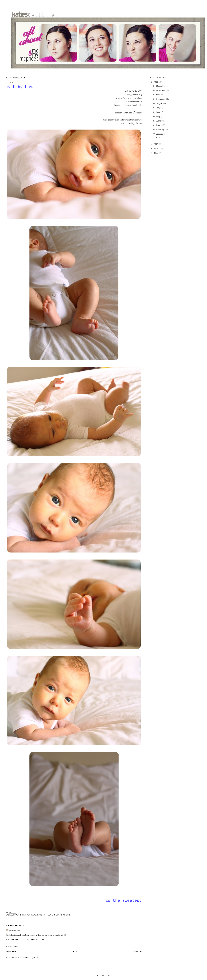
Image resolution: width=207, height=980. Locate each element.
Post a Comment (13, 946)
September (161, 99)
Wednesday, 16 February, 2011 (26, 939)
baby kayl (31, 915)
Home (74, 951)
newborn (65, 915)
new (56, 915)
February (161, 129)
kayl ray (42, 915)
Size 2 (159, 137)
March (159, 125)
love (50, 915)
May (159, 116)
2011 (156, 82)
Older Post (138, 951)
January (160, 134)
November (161, 90)
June (159, 112)
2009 (156, 148)
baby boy (19, 915)
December (161, 86)
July (158, 108)
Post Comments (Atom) (28, 957)
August (160, 103)
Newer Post (11, 951)
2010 (156, 144)
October (160, 95)
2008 (156, 153)
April (159, 121)
